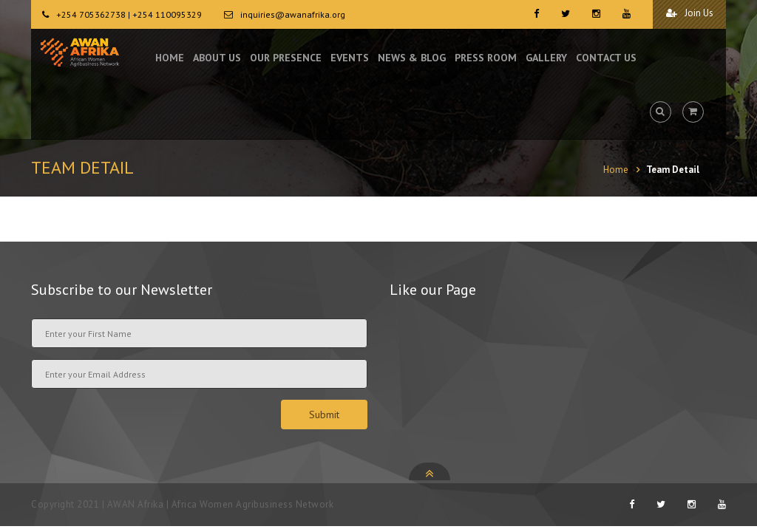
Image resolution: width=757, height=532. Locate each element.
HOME (170, 59)
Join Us (688, 14)
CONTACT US (606, 59)
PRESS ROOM (486, 59)
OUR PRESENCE (286, 59)
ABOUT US (217, 59)
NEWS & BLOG (412, 59)
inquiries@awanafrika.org (293, 14)
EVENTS (350, 59)
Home (616, 170)
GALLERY (546, 59)
